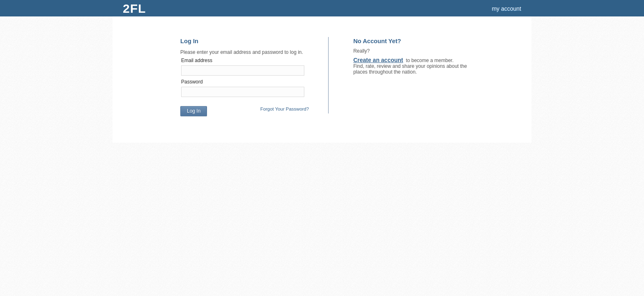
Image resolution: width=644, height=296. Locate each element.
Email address (197, 60)
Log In (194, 111)
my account (506, 9)
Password (192, 82)
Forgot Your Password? (285, 109)
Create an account (378, 60)
